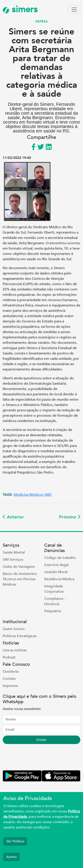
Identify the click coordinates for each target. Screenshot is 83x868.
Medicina (21, 495)
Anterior (13, 517)
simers (20, 9)
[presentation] (36, 758)
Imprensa (10, 686)
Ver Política (15, 841)
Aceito (12, 857)
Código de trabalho (60, 558)
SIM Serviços (13, 560)
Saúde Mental (14, 552)
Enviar (41, 740)
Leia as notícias (15, 650)
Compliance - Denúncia (55, 601)
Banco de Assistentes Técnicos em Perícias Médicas (20, 579)
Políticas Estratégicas (20, 636)
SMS (48, 495)
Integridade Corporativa (54, 589)
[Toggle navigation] (74, 10)
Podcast (9, 657)
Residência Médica (59, 579)
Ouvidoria (11, 672)
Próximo (70, 517)
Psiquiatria (53, 611)
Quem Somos (14, 629)
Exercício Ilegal (56, 565)
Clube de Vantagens (19, 567)
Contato (9, 679)
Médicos (36, 495)
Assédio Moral (56, 572)
